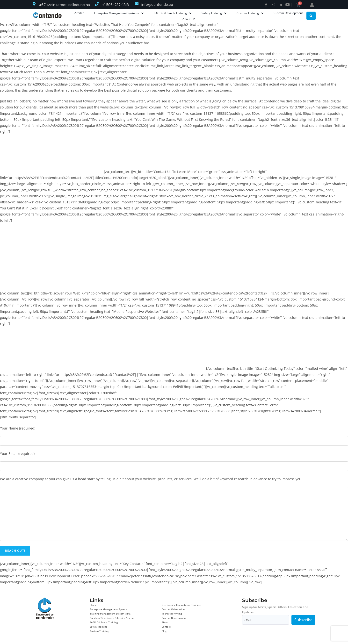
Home (93, 605)
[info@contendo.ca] (137, 4)
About (165, 622)
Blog (164, 631)
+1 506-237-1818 (116, 5)
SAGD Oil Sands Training (104, 622)
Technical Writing (172, 614)
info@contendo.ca (157, 5)
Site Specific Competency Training (181, 605)
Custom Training (99, 631)
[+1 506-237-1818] (97, 4)
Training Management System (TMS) (111, 614)
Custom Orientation (173, 609)
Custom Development (174, 618)
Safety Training (98, 627)
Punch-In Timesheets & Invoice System (112, 618)
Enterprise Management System (108, 609)
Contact (166, 627)
